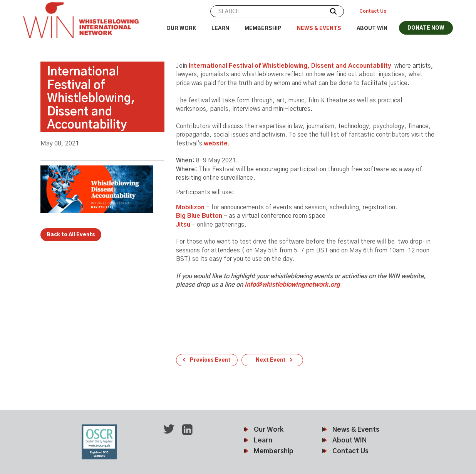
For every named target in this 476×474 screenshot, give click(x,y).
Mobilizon (190, 207)
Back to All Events (71, 235)
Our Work (181, 29)
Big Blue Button (200, 216)
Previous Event (210, 360)
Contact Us (373, 11)
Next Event (271, 360)
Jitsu (183, 225)
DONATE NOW (426, 28)
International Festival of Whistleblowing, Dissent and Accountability (291, 66)
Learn (220, 29)
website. (217, 144)
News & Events (319, 29)
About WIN (372, 29)
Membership (263, 29)
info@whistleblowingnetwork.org (292, 285)
